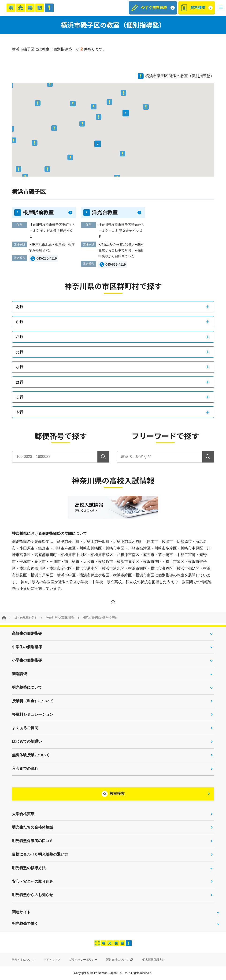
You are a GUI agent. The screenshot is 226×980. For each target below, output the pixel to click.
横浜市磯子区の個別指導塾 (100, 618)
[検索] (103, 457)
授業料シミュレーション (33, 714)
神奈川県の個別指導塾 (60, 618)
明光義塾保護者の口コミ (33, 841)
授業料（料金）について (33, 701)
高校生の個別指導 (27, 633)
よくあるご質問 (25, 728)
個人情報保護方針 (154, 960)
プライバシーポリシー (83, 960)
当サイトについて (23, 960)
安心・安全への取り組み (33, 881)
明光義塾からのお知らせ (33, 895)
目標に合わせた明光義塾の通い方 (40, 854)
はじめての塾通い (27, 741)
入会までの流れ (25, 768)
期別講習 (19, 674)
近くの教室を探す (26, 618)
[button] (221, 8)
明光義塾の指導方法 (29, 868)
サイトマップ (52, 960)
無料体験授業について (31, 755)
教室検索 (117, 794)
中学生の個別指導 (27, 647)
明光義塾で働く (25, 924)
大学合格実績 (23, 814)
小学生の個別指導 (27, 660)
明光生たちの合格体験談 (33, 827)
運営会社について (119, 960)
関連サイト (21, 912)
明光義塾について (27, 687)
